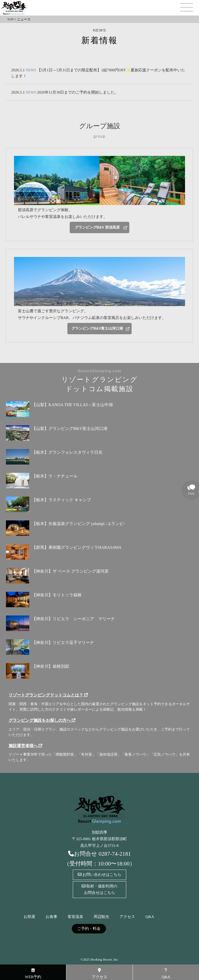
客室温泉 (75, 917)
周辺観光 (101, 917)
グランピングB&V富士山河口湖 (97, 328)
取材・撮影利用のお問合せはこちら (100, 890)
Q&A (150, 917)
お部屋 (29, 917)
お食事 (51, 917)
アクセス (127, 917)
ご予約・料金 (89, 929)
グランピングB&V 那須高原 (97, 227)
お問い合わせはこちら (100, 875)
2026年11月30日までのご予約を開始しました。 (78, 92)
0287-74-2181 (115, 854)
